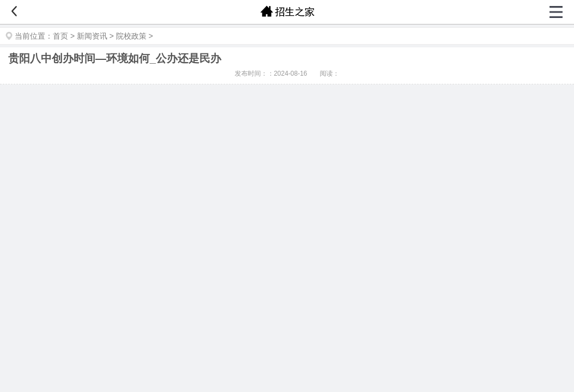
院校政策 (131, 36)
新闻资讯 (92, 36)
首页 (60, 36)
